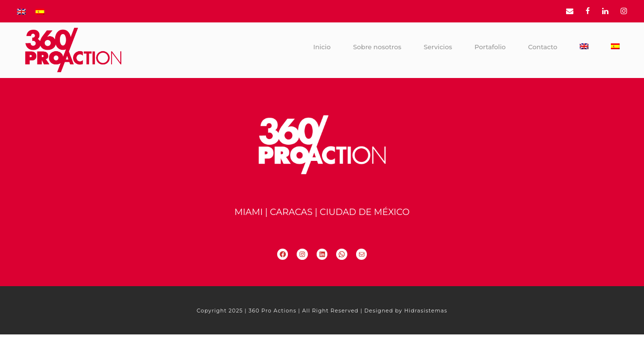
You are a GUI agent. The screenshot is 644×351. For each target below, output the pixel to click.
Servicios (438, 47)
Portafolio (490, 47)
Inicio (322, 47)
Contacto (543, 47)
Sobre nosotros (377, 47)
